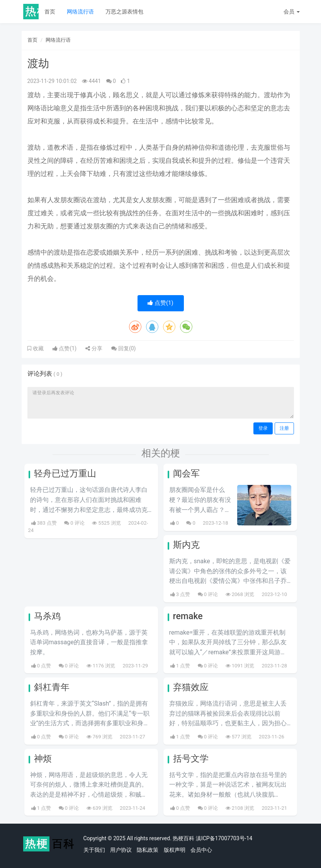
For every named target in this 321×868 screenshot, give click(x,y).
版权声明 (175, 850)
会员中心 (201, 850)
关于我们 (94, 850)
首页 (50, 12)
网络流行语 (80, 12)
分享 (94, 348)
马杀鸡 (47, 616)
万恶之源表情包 (124, 12)
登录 (263, 428)
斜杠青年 (52, 687)
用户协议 (121, 850)
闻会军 (186, 474)
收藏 (37, 348)
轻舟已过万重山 (65, 474)
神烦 (43, 759)
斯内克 (186, 545)
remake (188, 616)
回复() (123, 348)
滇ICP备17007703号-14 (224, 838)
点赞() (160, 303)
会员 (291, 12)
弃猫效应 (191, 687)
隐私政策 (148, 850)
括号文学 (191, 759)
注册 (284, 428)
